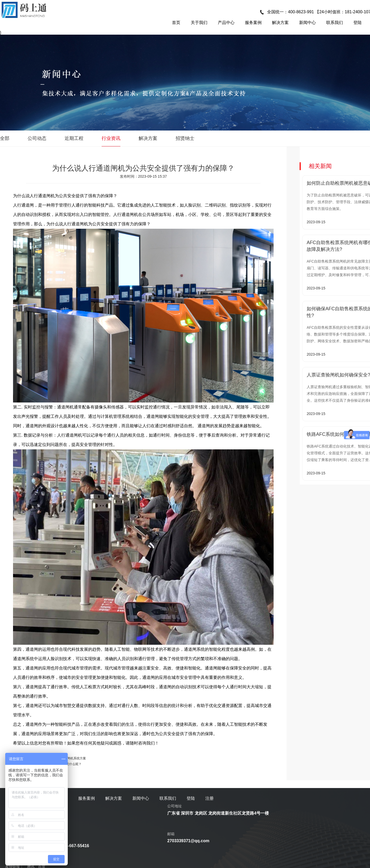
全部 (5, 138)
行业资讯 (111, 138)
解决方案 (280, 23)
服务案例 (253, 23)
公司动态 (37, 138)
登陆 (357, 23)
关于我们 (199, 23)
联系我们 (335, 23)
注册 (209, 798)
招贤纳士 (185, 138)
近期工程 (74, 138)
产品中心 (226, 23)
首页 (176, 23)
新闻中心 (307, 23)
